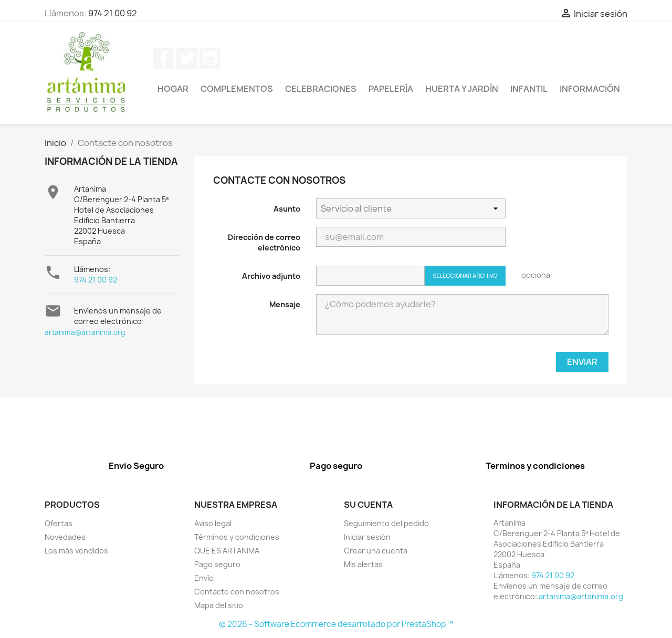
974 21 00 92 (113, 13)
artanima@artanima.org (85, 332)
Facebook (164, 58)
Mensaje (285, 304)
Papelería (391, 89)
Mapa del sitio (219, 605)
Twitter (187, 58)
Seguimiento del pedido (386, 523)
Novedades (65, 537)
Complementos (237, 89)
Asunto (287, 209)
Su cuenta (368, 505)
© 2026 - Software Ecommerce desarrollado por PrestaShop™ (336, 624)
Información (590, 89)
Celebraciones (321, 89)
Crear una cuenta (376, 551)
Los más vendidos (76, 551)
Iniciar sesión (367, 537)
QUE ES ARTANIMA (227, 551)
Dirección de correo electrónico (264, 242)
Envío (204, 578)
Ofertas (59, 523)
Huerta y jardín (462, 89)
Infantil (529, 89)
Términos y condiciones (237, 537)
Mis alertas (363, 564)
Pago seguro (217, 564)
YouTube (210, 58)
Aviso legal (213, 523)
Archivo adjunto (271, 276)
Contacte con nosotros (237, 592)
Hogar (173, 89)
